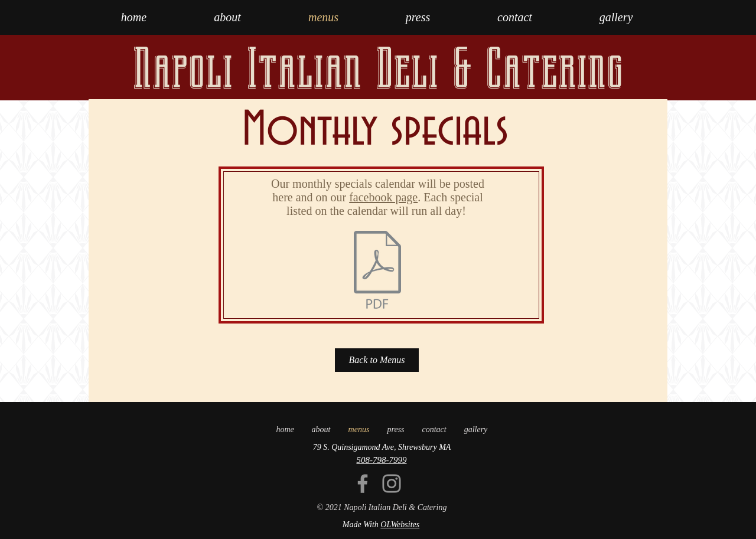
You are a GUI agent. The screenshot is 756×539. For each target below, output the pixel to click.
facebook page (383, 197)
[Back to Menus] (377, 360)
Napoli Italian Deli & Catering (378, 69)
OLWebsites (400, 525)
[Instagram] (392, 484)
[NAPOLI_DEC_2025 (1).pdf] (377, 271)
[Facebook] (363, 484)
